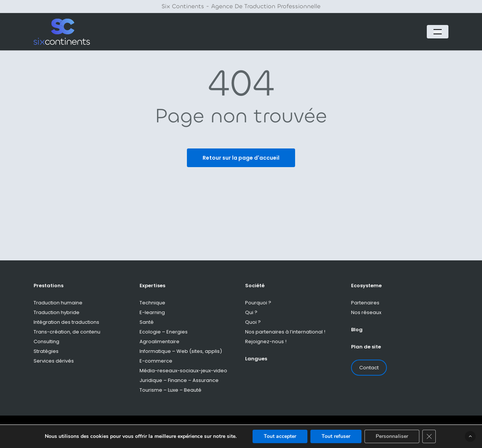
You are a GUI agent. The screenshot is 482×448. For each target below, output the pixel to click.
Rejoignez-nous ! (266, 342)
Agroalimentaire (159, 342)
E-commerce (156, 361)
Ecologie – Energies (164, 332)
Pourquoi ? (258, 303)
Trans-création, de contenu (67, 332)
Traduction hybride (57, 312)
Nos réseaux (366, 312)
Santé (147, 322)
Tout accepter (280, 436)
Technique (152, 303)
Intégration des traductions (66, 322)
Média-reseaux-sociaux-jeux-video (183, 371)
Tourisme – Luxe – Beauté (170, 390)
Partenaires (365, 303)
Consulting (46, 342)
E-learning (152, 312)
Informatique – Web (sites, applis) (181, 351)
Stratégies (46, 351)
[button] (438, 32)
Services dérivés (54, 361)
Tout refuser (336, 436)
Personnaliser (392, 436)
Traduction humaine (58, 303)
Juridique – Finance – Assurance (179, 380)
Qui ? (251, 312)
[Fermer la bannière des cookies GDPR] (429, 436)
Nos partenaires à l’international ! (285, 332)
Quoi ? (253, 322)
